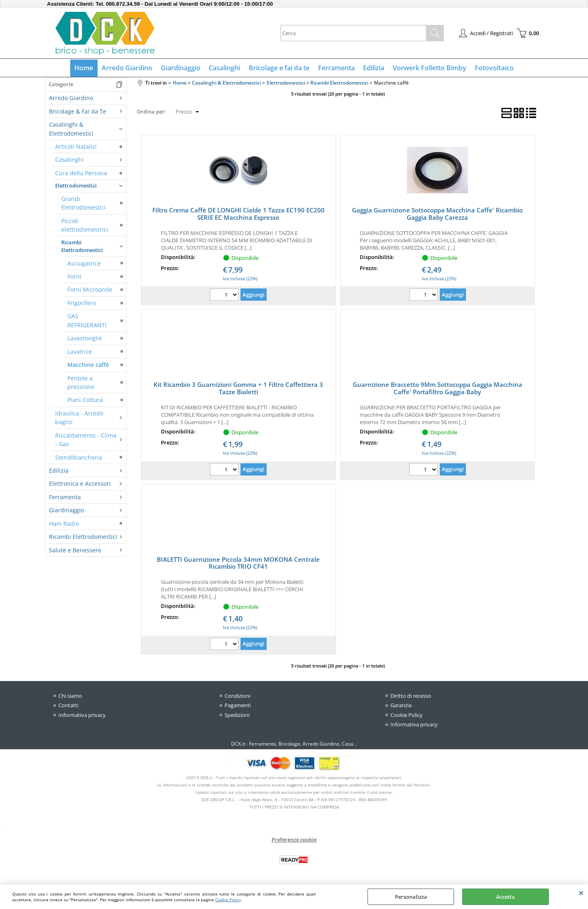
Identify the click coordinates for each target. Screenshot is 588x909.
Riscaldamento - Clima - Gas (86, 440)
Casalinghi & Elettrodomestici (71, 130)
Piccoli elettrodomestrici (85, 226)
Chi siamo (70, 696)
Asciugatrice (84, 264)
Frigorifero (82, 303)
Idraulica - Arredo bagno (79, 418)
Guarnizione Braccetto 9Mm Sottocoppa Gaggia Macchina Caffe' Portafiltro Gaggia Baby (438, 389)
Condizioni (237, 696)
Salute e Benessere (75, 551)
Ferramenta (336, 68)
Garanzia (401, 706)
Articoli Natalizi (76, 147)
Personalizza (411, 897)
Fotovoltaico (493, 68)
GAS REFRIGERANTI (87, 321)
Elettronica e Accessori (80, 484)
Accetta (506, 897)
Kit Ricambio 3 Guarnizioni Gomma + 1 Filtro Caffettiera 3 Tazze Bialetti (238, 389)
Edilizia (373, 68)
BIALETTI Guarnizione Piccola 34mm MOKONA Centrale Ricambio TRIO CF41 (238, 563)
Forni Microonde (90, 290)
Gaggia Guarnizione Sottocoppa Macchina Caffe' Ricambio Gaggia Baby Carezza (437, 214)
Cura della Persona (81, 173)
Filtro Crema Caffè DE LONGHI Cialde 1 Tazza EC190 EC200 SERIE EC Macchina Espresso (238, 214)
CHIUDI (581, 893)
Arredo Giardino (128, 68)
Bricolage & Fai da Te (78, 112)
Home (85, 68)
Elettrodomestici (76, 186)
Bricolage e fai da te (279, 68)
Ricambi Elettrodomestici (82, 247)
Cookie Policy (228, 900)
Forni (74, 277)
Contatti (68, 706)
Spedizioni (237, 715)
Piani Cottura (85, 401)
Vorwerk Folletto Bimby (429, 68)
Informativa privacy (82, 715)
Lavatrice (80, 352)
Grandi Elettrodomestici (84, 203)
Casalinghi (225, 68)
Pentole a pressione (81, 383)
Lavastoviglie (85, 339)
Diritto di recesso (411, 696)
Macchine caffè (88, 365)
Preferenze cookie (294, 840)
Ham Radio (64, 524)
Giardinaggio (181, 68)
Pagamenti (238, 706)
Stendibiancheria (79, 458)
